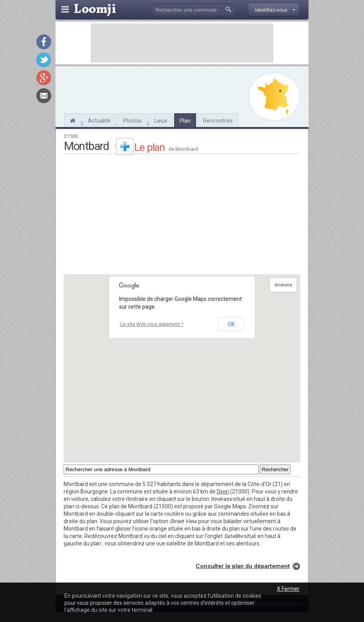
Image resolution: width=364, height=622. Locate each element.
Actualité (99, 121)
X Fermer (288, 589)
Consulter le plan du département (243, 566)
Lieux (161, 121)
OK (231, 324)
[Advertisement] (182, 43)
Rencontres (218, 121)
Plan (185, 121)
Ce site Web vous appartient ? (152, 324)
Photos (132, 121)
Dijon (223, 492)
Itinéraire (283, 285)
